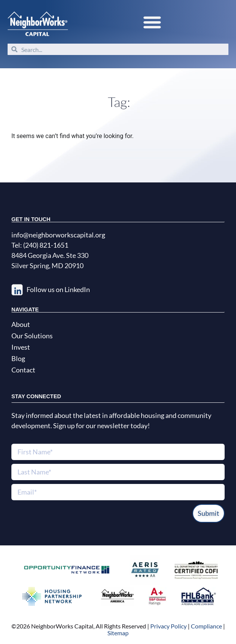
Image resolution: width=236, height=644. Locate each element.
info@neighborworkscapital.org (58, 235)
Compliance (206, 626)
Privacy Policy (168, 626)
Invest (21, 347)
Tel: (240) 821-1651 (40, 245)
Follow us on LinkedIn (58, 289)
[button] (152, 22)
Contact (23, 370)
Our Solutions (32, 336)
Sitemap (118, 633)
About (21, 324)
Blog (18, 358)
